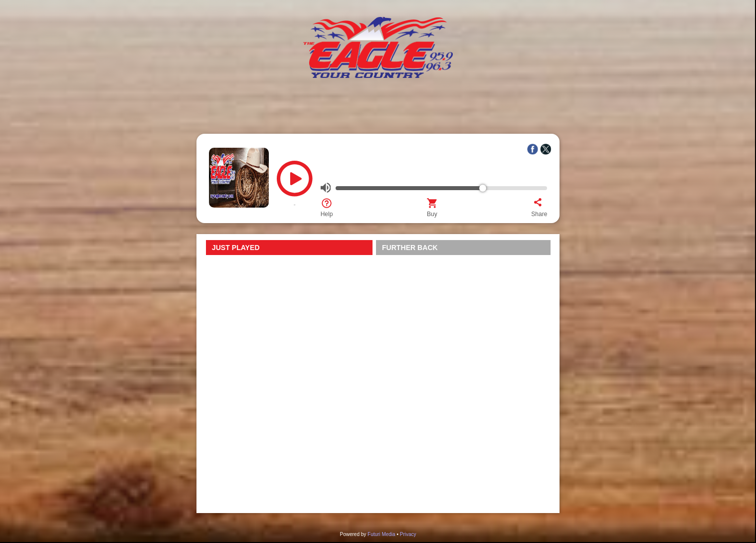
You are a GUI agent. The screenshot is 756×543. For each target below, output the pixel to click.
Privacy (408, 534)
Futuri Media (381, 534)
